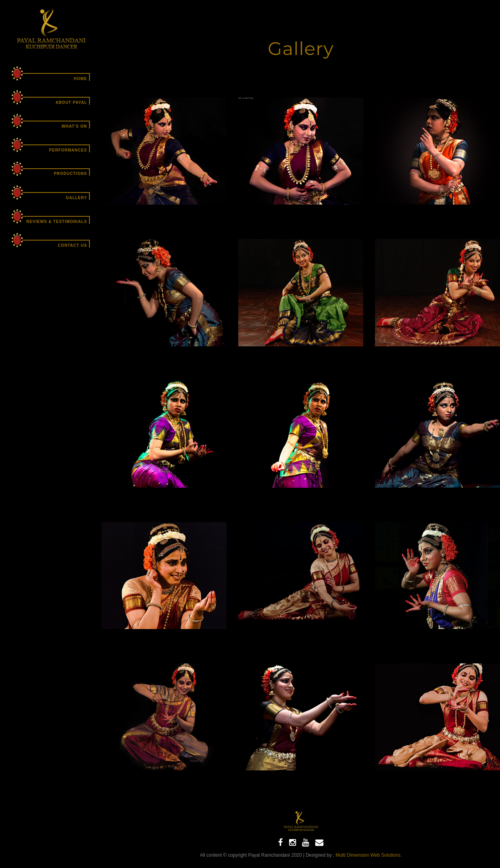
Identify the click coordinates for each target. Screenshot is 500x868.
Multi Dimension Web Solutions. (369, 855)
